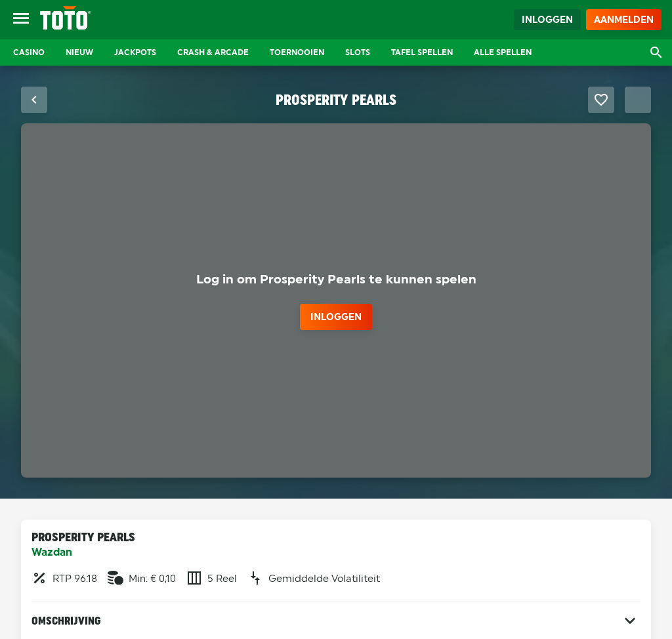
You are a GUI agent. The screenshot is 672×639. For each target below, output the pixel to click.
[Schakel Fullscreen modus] (638, 100)
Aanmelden (624, 20)
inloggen (336, 317)
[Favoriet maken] (601, 100)
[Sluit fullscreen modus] (34, 100)
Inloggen (547, 20)
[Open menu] (21, 20)
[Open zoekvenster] (656, 52)
